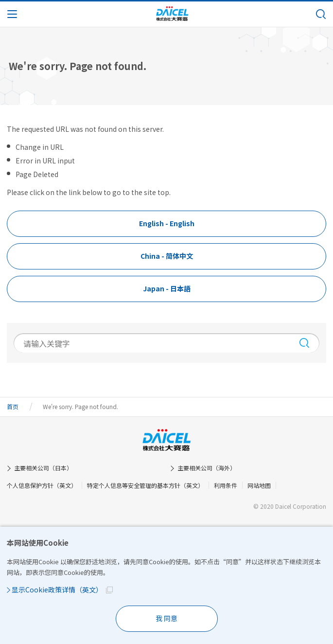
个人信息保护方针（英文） (42, 485)
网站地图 (259, 485)
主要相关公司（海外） (207, 468)
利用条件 (226, 485)
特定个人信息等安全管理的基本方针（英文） (145, 485)
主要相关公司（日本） (43, 468)
